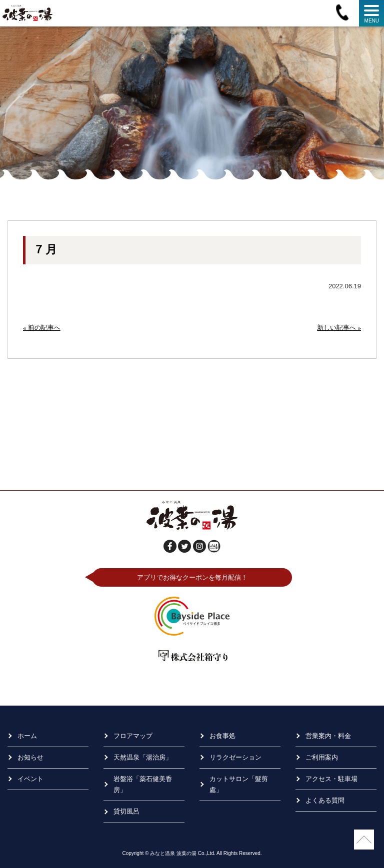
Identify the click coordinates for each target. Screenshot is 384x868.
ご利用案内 (322, 757)
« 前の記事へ (42, 328)
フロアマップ (133, 736)
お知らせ (30, 757)
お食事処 (222, 736)
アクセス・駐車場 (331, 779)
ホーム (27, 736)
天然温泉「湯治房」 (143, 757)
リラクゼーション (235, 757)
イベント (30, 779)
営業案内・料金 (328, 736)
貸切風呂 (126, 811)
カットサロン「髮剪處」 (239, 784)
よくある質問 (325, 800)
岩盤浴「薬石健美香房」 (143, 784)
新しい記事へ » (339, 328)
